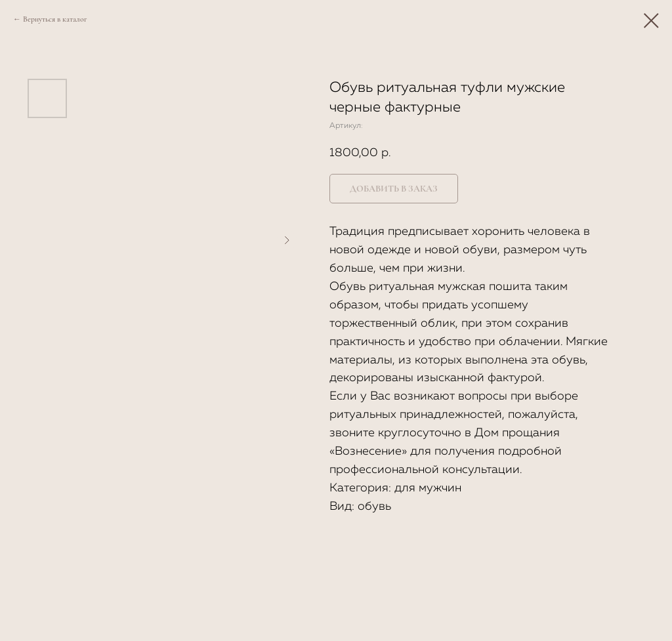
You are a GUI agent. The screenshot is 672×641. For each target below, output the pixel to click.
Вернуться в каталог (55, 19)
